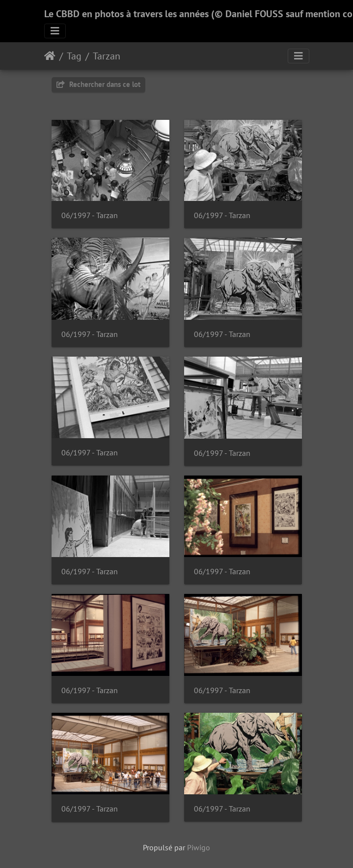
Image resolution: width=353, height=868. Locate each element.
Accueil (50, 56)
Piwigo (199, 847)
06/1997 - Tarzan (90, 215)
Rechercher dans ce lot (98, 84)
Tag (74, 56)
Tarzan (107, 56)
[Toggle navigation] (55, 31)
